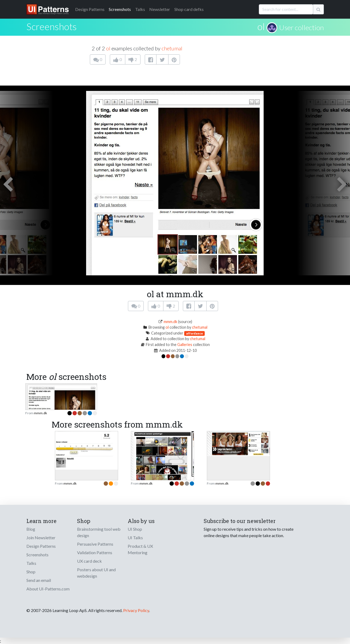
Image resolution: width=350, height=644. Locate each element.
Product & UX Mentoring (140, 549)
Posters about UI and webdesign (96, 573)
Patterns (90, 9)
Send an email (39, 580)
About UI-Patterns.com (48, 589)
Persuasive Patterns (95, 544)
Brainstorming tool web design (99, 532)
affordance (194, 333)
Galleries (185, 345)
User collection (301, 27)
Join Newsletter (41, 538)
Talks (140, 9)
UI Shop (135, 529)
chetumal (172, 48)
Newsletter (160, 9)
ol (261, 26)
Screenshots (120, 9)
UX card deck (89, 561)
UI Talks (135, 538)
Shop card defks (189, 9)
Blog (31, 529)
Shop (31, 572)
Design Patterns (41, 546)
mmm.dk (170, 322)
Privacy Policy (136, 610)
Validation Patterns (95, 552)
